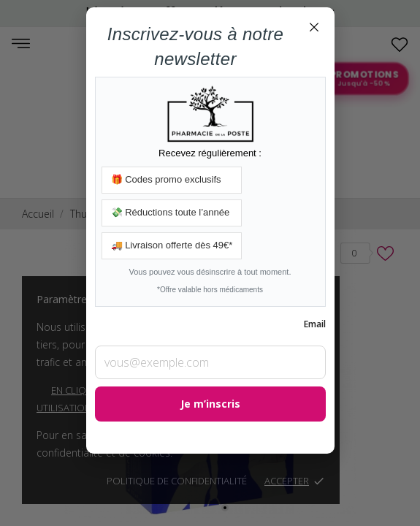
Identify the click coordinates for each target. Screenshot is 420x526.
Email (315, 324)
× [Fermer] (314, 26)
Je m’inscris (210, 404)
